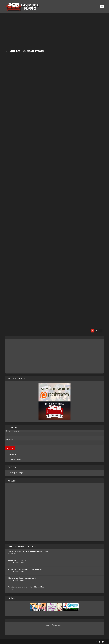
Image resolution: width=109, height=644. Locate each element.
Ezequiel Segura (15, 143)
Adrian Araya (64, 87)
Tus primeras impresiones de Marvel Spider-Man (26, 587)
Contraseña (9, 439)
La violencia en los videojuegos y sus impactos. (25, 569)
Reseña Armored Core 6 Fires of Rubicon (77, 84)
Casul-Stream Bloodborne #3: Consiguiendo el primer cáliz (22, 305)
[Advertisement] (54, 29)
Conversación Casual (17, 562)
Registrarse (12, 454)
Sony (11, 589)
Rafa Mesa (13, 91)
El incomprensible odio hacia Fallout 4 (22, 578)
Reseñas (13, 553)
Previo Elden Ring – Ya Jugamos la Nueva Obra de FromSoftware (28, 193)
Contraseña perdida (15, 460)
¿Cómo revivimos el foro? (17, 560)
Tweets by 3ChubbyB (15, 473)
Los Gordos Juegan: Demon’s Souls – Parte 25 (79, 249)
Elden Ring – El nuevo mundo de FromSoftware (74, 137)
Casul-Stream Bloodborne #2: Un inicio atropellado (78, 305)
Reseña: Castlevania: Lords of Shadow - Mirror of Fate (28, 551)
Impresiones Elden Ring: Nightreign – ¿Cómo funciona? (26, 87)
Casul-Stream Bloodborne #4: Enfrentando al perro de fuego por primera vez (29, 249)
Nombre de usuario (12, 431)
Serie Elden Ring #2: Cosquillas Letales (27, 140)
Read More (13, 103)
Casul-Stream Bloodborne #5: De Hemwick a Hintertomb (79, 193)
